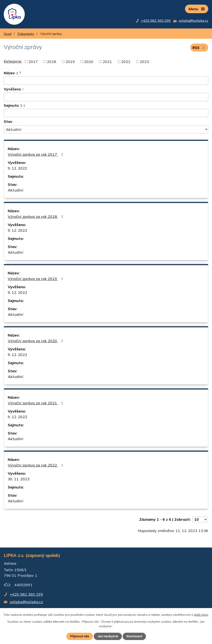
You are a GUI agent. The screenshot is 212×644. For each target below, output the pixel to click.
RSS (199, 48)
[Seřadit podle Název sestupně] (21, 74)
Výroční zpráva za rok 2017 (36, 154)
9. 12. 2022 (18, 168)
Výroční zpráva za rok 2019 (36, 279)
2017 (33, 62)
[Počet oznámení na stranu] (200, 519)
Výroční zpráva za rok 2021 (36, 403)
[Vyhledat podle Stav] (106, 130)
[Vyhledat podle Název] (106, 81)
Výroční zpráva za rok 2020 (36, 341)
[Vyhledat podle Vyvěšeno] (106, 97)
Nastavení (134, 636)
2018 (52, 62)
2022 (126, 62)
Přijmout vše (80, 636)
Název (11, 73)
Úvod (8, 34)
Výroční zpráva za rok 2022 (36, 465)
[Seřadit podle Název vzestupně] (21, 72)
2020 (89, 62)
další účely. (201, 615)
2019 (70, 62)
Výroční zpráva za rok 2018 (36, 217)
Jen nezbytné (108, 636)
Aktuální (16, 190)
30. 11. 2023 (19, 479)
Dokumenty (26, 34)
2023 (144, 62)
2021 (107, 62)
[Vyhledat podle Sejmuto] (106, 113)
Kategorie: (13, 61)
